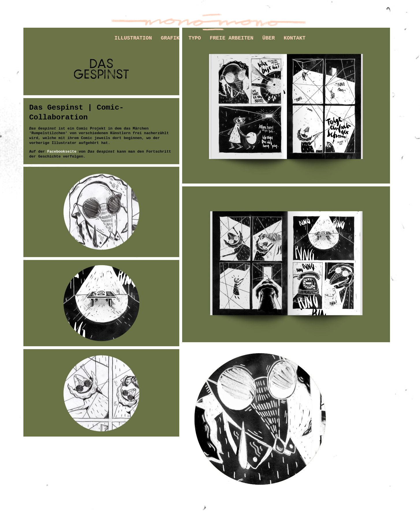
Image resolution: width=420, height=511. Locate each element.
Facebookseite (62, 152)
